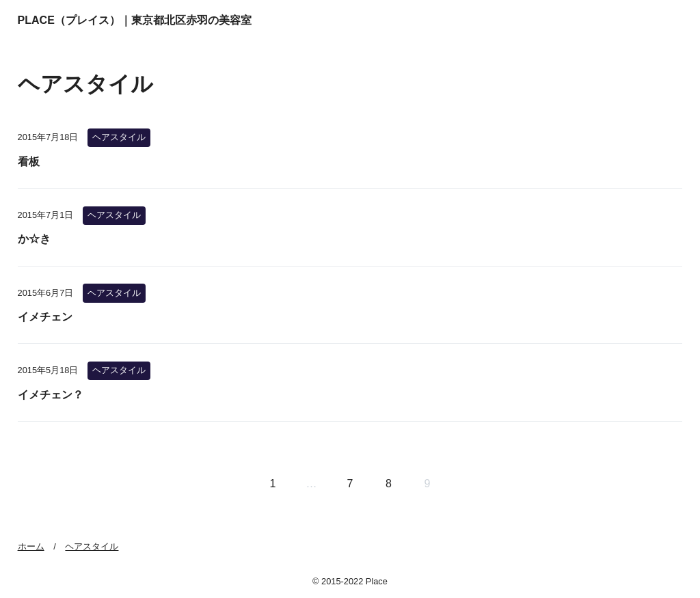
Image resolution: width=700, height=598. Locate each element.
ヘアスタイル (119, 137)
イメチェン (45, 317)
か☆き (34, 239)
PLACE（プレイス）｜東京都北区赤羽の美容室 (135, 20)
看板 (29, 162)
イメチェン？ (51, 395)
